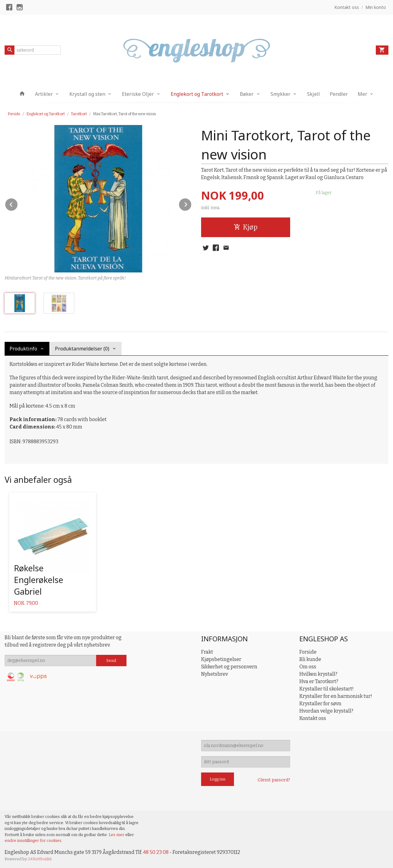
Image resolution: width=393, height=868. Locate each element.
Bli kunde (310, 659)
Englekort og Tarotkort (197, 94)
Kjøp (246, 227)
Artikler (44, 94)
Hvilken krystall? (318, 674)
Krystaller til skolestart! (327, 689)
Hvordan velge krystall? (326, 711)
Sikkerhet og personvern (229, 667)
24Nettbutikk (40, 859)
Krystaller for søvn (320, 704)
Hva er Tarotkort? (319, 681)
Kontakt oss (313, 718)
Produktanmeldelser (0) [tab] (82, 349)
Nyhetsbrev (214, 674)
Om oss (308, 667)
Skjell (313, 94)
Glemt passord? (274, 780)
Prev (18, 203)
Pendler (339, 94)
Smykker (280, 94)
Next (192, 203)
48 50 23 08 (156, 852)
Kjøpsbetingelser (221, 659)
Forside (14, 114)
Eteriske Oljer (138, 94)
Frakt (207, 652)
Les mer (117, 835)
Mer (362, 94)
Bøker (247, 94)
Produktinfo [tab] (23, 349)
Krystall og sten (87, 94)
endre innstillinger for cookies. (33, 841)
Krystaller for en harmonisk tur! (336, 696)
